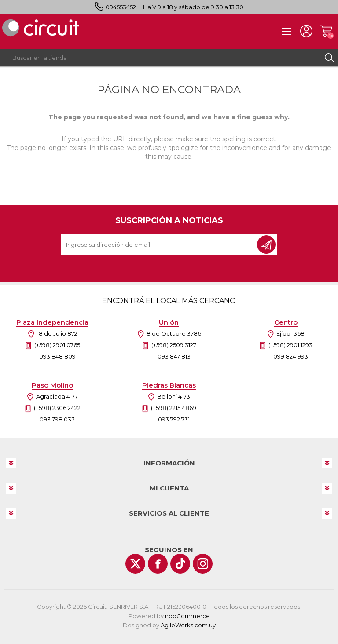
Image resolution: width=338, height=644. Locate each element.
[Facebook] (158, 564)
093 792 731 (174, 419)
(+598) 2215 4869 (174, 408)
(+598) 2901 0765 (57, 345)
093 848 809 (57, 356)
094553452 (121, 7)
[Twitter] (135, 564)
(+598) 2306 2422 (57, 408)
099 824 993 (291, 356)
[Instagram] (203, 564)
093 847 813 (174, 356)
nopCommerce (187, 616)
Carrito (326, 31)
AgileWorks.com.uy (188, 625)
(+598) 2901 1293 (290, 345)
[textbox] (160, 58)
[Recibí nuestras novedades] (160, 245)
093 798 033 (57, 419)
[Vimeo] (180, 564)
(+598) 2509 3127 (174, 345)
